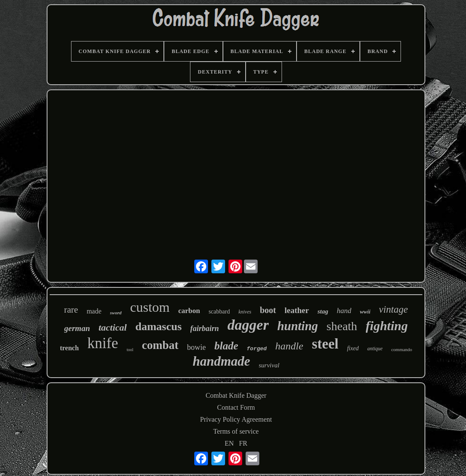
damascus (158, 327)
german (77, 328)
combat (160, 345)
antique (375, 349)
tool (130, 350)
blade (226, 346)
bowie (196, 347)
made (94, 311)
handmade (221, 361)
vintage (394, 309)
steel (325, 344)
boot (268, 310)
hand (344, 311)
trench (69, 348)
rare (71, 310)
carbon (189, 311)
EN (229, 443)
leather (297, 310)
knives (245, 312)
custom (150, 307)
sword (116, 313)
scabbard (219, 312)
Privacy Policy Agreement (236, 419)
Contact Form (236, 407)
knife (103, 343)
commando (402, 349)
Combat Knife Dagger (236, 395)
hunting (298, 326)
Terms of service (236, 431)
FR (243, 443)
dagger (248, 325)
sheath (342, 326)
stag (323, 311)
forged (257, 349)
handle (289, 346)
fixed (353, 348)
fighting (387, 326)
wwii (365, 312)
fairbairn (205, 328)
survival (269, 365)
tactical (113, 327)
